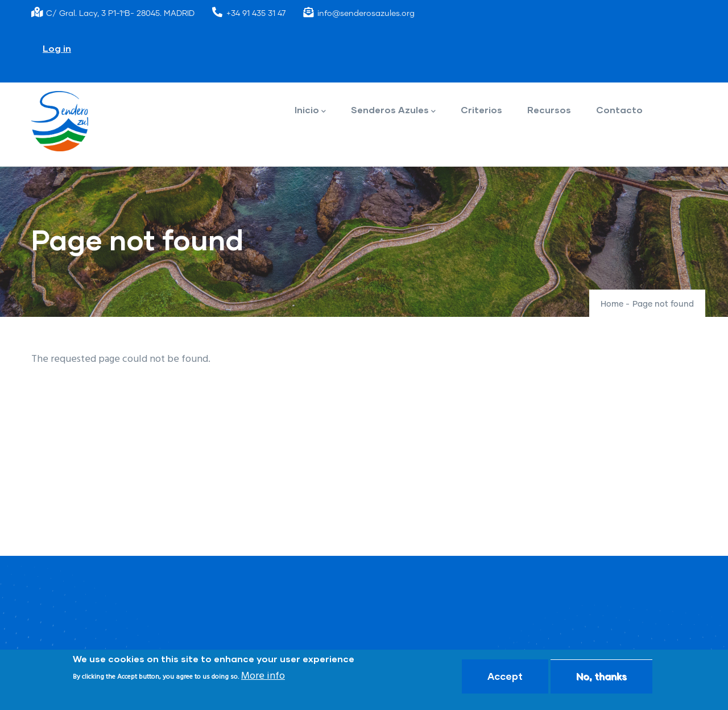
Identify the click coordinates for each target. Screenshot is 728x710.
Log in (57, 48)
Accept (505, 676)
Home (612, 304)
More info (263, 676)
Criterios (481, 110)
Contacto (619, 110)
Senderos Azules (393, 111)
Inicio (310, 111)
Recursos (549, 110)
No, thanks (601, 676)
